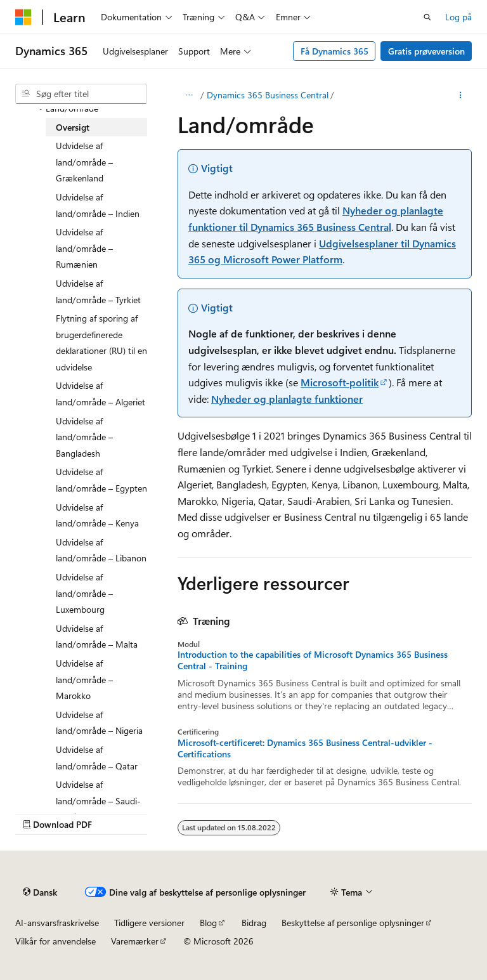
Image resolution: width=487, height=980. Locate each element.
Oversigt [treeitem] (73, 127)
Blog (208, 923)
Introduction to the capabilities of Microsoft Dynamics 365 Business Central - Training (313, 660)
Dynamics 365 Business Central (268, 95)
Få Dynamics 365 (334, 51)
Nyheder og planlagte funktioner (287, 399)
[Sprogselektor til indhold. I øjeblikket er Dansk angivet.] (40, 892)
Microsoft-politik (340, 382)
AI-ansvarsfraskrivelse (57, 923)
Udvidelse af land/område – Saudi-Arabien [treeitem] (98, 800)
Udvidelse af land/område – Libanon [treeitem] (101, 550)
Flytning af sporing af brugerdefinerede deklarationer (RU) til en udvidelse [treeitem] (101, 343)
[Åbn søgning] (427, 17)
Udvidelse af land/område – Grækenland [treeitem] (84, 162)
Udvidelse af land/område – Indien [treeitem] (98, 205)
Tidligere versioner (149, 923)
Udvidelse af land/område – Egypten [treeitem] (101, 480)
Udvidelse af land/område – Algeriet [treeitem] (101, 394)
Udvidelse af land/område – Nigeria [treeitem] (99, 723)
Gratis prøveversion (426, 51)
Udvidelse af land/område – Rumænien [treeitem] (84, 248)
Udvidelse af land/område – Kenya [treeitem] (97, 515)
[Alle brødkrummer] (189, 95)
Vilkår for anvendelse (55, 941)
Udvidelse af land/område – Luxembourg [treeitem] (84, 593)
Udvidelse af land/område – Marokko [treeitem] (84, 679)
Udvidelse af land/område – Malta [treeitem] (97, 637)
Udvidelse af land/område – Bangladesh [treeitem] (84, 437)
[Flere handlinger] (461, 95)
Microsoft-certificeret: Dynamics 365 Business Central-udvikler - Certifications (305, 748)
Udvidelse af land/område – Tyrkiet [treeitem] (98, 291)
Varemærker (135, 941)
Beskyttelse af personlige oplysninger (353, 923)
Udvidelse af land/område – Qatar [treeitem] (97, 758)
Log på (458, 17)
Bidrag (254, 923)
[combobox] (81, 94)
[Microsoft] (23, 17)
